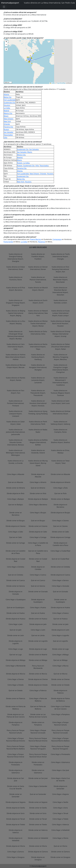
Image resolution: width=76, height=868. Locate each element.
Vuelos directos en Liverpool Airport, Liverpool (16, 414)
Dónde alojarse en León (60, 630)
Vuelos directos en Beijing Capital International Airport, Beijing (16, 313)
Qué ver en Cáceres (60, 526)
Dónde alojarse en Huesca (16, 619)
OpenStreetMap (61, 83)
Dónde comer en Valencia (38, 830)
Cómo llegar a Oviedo (16, 685)
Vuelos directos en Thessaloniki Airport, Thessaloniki (38, 393)
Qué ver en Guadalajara (16, 608)
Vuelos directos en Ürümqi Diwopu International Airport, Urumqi (60, 334)
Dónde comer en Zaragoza (60, 857)
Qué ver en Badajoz (16, 505)
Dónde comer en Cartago (16, 543)
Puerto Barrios (35, 239)
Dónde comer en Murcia (38, 674)
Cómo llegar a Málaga (60, 655)
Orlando (7, 124)
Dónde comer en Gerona (16, 586)
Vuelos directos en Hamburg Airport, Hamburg (38, 357)
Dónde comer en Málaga (38, 660)
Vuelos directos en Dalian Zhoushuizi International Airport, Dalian (60, 347)
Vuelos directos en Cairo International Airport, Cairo (16, 347)
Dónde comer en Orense (60, 679)
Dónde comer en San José (38, 778)
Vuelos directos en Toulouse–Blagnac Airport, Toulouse (60, 393)
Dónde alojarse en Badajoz (38, 499)
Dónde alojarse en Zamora (38, 852)
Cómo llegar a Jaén (16, 624)
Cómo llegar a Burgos (38, 513)
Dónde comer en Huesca (38, 619)
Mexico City (8, 113)
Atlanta (6, 94)
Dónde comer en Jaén (60, 624)
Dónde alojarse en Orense (38, 679)
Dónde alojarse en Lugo (38, 649)
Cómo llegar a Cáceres (60, 521)
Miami (6, 116)
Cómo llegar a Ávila (60, 488)
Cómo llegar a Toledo (60, 819)
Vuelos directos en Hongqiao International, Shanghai (38, 367)
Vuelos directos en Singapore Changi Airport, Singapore (16, 303)
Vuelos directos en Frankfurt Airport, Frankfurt (38, 256)
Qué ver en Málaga (60, 660)
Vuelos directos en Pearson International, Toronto (38, 280)
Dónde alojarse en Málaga (16, 660)
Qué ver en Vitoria (60, 846)
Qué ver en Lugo (16, 655)
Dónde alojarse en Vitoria (16, 846)
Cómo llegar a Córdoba (16, 567)
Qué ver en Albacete (16, 482)
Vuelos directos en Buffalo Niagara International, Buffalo (38, 442)
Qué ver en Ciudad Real (60, 559)
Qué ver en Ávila (60, 493)
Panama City (8, 127)
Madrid (6, 111)
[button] (32, 58)
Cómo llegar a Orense (16, 679)
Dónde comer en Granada (38, 592)
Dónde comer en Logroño (38, 641)
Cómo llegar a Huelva (38, 608)
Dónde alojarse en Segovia (16, 802)
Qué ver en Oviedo (16, 690)
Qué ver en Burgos (38, 521)
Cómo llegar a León (38, 630)
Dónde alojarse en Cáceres (16, 526)
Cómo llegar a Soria (60, 808)
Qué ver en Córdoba (16, 575)
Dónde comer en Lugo (60, 649)
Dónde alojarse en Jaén (38, 624)
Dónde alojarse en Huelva (60, 608)
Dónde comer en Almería (16, 488)
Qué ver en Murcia (60, 674)
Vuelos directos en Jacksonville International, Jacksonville (16, 432)
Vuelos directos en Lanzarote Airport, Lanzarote (38, 380)
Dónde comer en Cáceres (38, 526)
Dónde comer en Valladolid (38, 838)
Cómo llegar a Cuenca (38, 575)
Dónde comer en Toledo (38, 825)
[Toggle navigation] (4, 7)
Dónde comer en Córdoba (60, 567)
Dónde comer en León (16, 635)
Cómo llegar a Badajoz (16, 499)
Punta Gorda (8, 242)
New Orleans (9, 119)
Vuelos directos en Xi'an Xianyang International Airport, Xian (60, 269)
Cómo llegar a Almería (38, 482)
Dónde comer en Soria (38, 813)
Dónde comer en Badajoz (60, 499)
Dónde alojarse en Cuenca (60, 575)
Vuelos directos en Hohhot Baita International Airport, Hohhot (16, 357)
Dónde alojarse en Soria (16, 813)
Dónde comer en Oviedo (60, 685)
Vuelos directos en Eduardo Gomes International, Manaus (16, 442)
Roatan (6, 129)
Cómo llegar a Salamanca (60, 762)
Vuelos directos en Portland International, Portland (16, 403)
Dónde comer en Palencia (16, 698)
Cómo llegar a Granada (60, 586)
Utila (5, 138)
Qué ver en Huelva (38, 613)
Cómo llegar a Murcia (60, 666)
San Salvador (9, 132)
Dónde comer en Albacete (60, 474)
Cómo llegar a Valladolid (60, 830)
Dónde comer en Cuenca (16, 580)
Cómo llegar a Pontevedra (60, 754)
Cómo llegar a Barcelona (38, 505)
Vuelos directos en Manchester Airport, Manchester (60, 280)
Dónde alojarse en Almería (60, 482)
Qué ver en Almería (38, 488)
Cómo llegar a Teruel (60, 813)
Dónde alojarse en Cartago (60, 537)
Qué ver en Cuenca (38, 580)
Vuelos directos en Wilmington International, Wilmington (16, 453)
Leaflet (52, 83)
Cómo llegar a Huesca (60, 613)
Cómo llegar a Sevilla (60, 802)
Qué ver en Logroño (60, 641)
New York (7, 121)
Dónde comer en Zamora (60, 852)
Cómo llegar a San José (60, 770)
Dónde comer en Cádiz (60, 532)
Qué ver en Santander (38, 794)
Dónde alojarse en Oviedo (38, 685)
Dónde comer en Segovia (38, 802)
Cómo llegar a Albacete (16, 474)
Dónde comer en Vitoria (38, 846)
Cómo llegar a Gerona (60, 580)
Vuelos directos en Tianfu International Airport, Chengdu (60, 256)
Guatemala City (9, 103)
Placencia (41, 242)
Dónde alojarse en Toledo (16, 825)
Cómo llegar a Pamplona (60, 714)
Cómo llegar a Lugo (16, 649)
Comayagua (57, 239)
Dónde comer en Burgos (16, 521)
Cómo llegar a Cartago (38, 537)
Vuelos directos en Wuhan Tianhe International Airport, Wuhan (38, 324)
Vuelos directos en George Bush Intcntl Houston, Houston (60, 324)
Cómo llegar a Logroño (60, 635)
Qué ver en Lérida (38, 635)
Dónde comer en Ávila (38, 493)
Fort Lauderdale (10, 100)
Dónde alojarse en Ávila (16, 493)
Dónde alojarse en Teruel (16, 819)
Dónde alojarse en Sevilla (16, 808)
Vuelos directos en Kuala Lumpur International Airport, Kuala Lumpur (60, 313)
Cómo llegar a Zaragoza (16, 857)
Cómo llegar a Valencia (60, 825)
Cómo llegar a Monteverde (16, 666)
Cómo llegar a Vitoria (60, 838)
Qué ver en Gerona (38, 586)
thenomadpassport (10, 3)
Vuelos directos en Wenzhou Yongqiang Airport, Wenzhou (60, 357)
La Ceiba (7, 108)
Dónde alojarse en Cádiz (38, 532)
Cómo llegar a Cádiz (16, 532)
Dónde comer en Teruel (38, 819)
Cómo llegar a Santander (38, 786)
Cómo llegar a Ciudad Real (60, 551)
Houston (7, 105)
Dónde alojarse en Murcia (16, 674)
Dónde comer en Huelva (16, 613)
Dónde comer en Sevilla (38, 808)
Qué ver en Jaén (16, 630)
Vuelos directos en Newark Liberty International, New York (38, 313)
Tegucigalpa (8, 135)
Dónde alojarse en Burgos (60, 513)
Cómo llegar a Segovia (60, 794)
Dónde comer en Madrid (38, 655)
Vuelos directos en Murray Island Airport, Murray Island (38, 463)
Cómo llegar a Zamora (16, 852)
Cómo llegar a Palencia (38, 690)
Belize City (8, 97)
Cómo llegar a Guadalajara (16, 600)
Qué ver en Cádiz (16, 537)
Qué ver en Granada (60, 592)
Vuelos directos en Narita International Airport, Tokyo (38, 347)
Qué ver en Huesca (60, 619)
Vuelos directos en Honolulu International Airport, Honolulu (38, 403)
